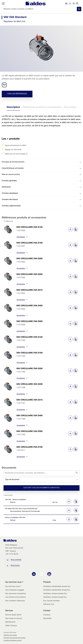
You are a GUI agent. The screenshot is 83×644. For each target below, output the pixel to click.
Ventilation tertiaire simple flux (55, 597)
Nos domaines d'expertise (16, 594)
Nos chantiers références (15, 601)
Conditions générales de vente (12, 641)
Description (13, 107)
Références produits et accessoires (42, 107)
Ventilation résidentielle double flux (57, 587)
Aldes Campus (11, 626)
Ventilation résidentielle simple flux (57, 590)
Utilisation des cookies (10, 635)
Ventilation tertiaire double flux (55, 594)
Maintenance (10, 622)
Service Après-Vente (13, 615)
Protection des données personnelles (14, 638)
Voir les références (17, 94)
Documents (70, 107)
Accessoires (22, 237)
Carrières (47, 615)
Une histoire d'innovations (16, 597)
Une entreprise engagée (15, 590)
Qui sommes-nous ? (13, 587)
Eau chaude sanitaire (52, 601)
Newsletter (47, 619)
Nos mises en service (14, 619)
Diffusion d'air (49, 604)
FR (80, 3)
